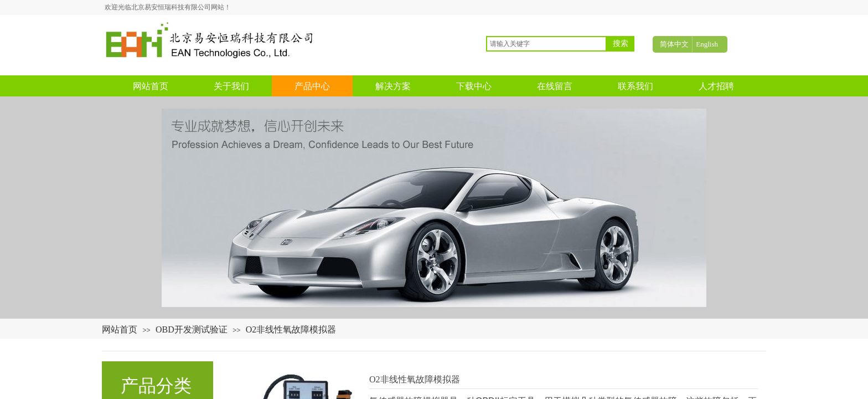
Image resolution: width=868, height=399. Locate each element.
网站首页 (120, 329)
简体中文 (674, 44)
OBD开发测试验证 (192, 329)
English (707, 44)
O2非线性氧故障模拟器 (291, 329)
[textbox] (546, 44)
